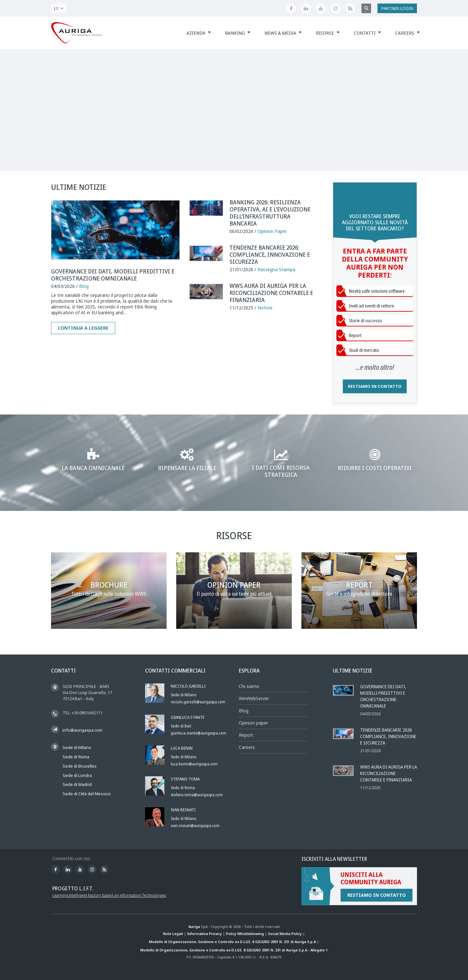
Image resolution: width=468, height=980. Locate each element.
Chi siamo (249, 686)
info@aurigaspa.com (82, 730)
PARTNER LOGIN (397, 8)
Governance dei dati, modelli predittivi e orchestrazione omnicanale (113, 275)
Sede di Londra (77, 775)
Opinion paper (253, 723)
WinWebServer (254, 698)
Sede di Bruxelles (80, 766)
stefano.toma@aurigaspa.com (197, 795)
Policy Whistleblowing (245, 934)
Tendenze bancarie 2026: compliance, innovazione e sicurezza (270, 254)
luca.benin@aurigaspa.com (194, 764)
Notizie (265, 308)
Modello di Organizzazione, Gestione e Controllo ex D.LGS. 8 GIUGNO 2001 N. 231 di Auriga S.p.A (232, 942)
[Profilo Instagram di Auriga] (335, 8)
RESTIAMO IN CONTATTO (375, 386)
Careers (247, 747)
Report (246, 735)
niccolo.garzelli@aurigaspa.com (198, 702)
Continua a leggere (83, 328)
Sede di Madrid (77, 784)
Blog (84, 286)
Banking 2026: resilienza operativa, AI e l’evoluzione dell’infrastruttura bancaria (270, 213)
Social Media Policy (285, 934)
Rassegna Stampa (276, 269)
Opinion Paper (272, 231)
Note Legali (173, 934)
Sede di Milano (77, 747)
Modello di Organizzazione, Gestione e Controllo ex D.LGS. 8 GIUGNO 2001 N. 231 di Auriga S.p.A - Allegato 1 (234, 950)
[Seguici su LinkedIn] (306, 8)
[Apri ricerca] (366, 8)
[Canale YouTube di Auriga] (321, 8)
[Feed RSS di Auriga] (350, 8)
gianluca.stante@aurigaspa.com (199, 733)
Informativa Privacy (204, 934)
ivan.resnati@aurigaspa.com (195, 826)
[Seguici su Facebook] (291, 8)
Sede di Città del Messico (87, 794)
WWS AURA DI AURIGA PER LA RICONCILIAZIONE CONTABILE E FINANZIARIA (271, 293)
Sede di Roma (76, 757)
